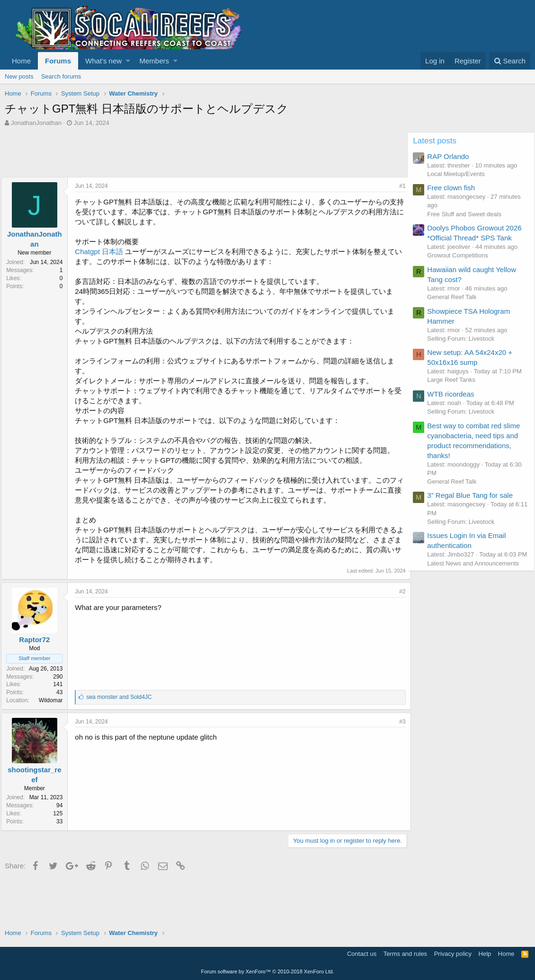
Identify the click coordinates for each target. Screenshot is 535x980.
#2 (399, 592)
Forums (58, 61)
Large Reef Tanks (455, 399)
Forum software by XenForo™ (268, 971)
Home (21, 61)
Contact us (362, 954)
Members (155, 61)
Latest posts (439, 141)
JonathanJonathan (36, 123)
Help (485, 954)
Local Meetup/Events (460, 174)
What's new (103, 61)
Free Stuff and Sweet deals (468, 214)
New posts (19, 76)
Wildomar (54, 700)
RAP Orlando (452, 156)
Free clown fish (455, 188)
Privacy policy (453, 954)
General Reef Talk (456, 307)
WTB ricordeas (455, 412)
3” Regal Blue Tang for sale (474, 514)
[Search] (510, 61)
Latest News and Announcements (477, 590)
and (123, 697)
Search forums (61, 76)
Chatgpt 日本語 (103, 252)
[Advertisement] (177, 153)
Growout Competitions (462, 265)
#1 (399, 186)
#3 (399, 722)
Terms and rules (405, 954)
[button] (128, 61)
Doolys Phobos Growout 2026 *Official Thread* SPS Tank (474, 238)
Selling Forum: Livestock (465, 349)
